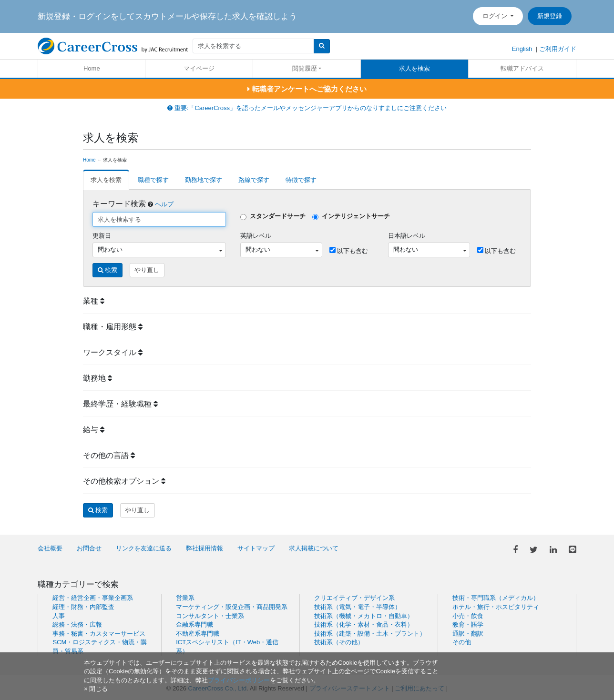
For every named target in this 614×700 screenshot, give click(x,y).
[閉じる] (96, 689)
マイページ (199, 68)
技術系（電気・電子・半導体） (358, 607)
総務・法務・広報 (77, 624)
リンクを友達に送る (144, 548)
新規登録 (550, 16)
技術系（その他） (339, 642)
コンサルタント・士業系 (210, 616)
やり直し (147, 270)
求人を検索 (414, 68)
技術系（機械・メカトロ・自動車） (364, 616)
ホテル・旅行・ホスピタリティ (496, 607)
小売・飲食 (468, 616)
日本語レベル (407, 236)
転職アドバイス (522, 68)
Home (92, 68)
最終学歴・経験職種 (120, 404)
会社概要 (50, 548)
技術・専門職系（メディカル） (496, 598)
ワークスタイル (113, 352)
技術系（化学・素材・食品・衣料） (364, 624)
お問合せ (89, 548)
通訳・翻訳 (468, 634)
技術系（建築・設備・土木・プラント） (370, 634)
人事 (59, 616)
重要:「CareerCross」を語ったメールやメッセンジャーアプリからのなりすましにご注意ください (307, 108)
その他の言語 (109, 455)
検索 (108, 270)
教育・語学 (468, 624)
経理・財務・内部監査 (83, 607)
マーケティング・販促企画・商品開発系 (232, 607)
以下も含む (349, 251)
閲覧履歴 (305, 68)
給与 (94, 430)
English (522, 49)
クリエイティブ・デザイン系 (354, 598)
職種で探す (153, 180)
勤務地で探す (204, 180)
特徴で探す (301, 180)
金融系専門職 (194, 624)
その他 (462, 642)
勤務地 (97, 378)
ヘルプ (164, 204)
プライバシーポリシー (239, 680)
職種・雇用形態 (113, 327)
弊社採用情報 (205, 548)
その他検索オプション (124, 481)
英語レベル (256, 236)
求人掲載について (314, 548)
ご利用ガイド (558, 49)
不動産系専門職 (198, 634)
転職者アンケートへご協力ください (307, 89)
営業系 (185, 598)
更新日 (102, 236)
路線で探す (254, 180)
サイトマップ (256, 548)
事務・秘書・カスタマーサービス (99, 634)
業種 (94, 301)
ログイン (496, 16)
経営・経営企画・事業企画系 (93, 598)
